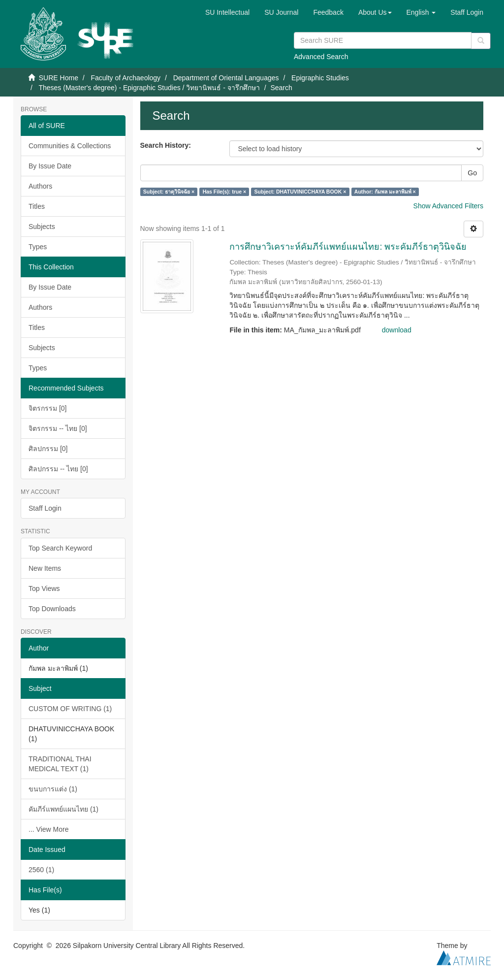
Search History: (166, 145)
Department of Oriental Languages (226, 78)
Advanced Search (321, 57)
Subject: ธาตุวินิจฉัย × (169, 192)
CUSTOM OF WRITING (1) (70, 709)
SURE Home (59, 78)
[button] (375, 12)
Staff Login (45, 508)
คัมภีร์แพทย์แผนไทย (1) (63, 809)
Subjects (42, 227)
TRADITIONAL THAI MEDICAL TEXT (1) (60, 764)
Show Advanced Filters (448, 206)
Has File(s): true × (224, 192)
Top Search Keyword (60, 548)
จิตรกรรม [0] (47, 408)
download (397, 330)
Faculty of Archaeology (126, 78)
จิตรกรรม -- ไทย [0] (58, 428)
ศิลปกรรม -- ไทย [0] (58, 469)
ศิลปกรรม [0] (48, 449)
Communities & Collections (70, 146)
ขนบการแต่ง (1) (53, 789)
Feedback (328, 12)
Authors (40, 186)
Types (38, 247)
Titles (37, 206)
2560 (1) (41, 870)
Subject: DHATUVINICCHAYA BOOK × (300, 192)
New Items (45, 568)
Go (472, 173)
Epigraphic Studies (320, 78)
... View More (48, 829)
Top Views (44, 588)
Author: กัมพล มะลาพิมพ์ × (385, 192)
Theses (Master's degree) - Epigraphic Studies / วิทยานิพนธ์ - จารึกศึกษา (149, 88)
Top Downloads (52, 609)
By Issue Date (50, 166)
